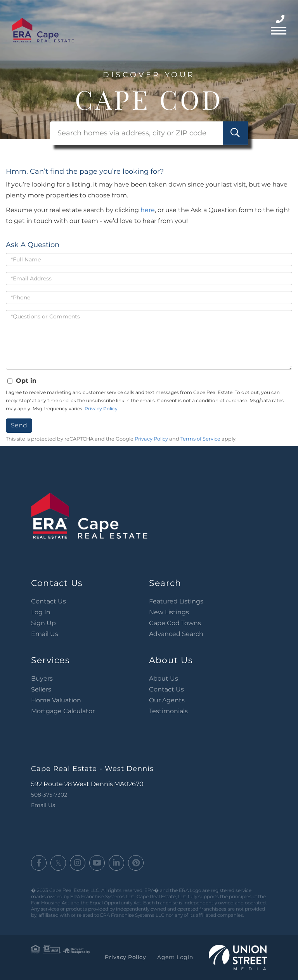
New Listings (169, 612)
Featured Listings (176, 601)
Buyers (42, 678)
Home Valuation (56, 700)
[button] (235, 133)
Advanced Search (176, 634)
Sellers (41, 689)
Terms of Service (200, 439)
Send (19, 425)
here (148, 210)
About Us (164, 678)
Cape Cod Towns (175, 623)
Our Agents (167, 700)
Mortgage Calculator (63, 711)
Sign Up (43, 623)
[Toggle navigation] (279, 30)
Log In (41, 612)
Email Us (45, 634)
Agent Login (175, 957)
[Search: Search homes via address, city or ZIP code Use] (149, 133)
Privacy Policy (101, 409)
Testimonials (168, 711)
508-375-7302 (281, 19)
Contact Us (49, 601)
